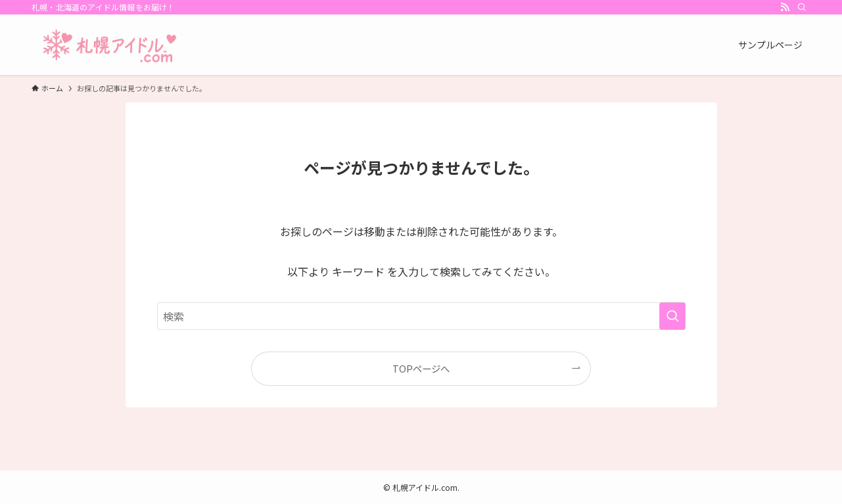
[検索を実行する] (672, 316)
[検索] (802, 7)
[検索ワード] (421, 316)
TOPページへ (421, 368)
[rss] (785, 7)
